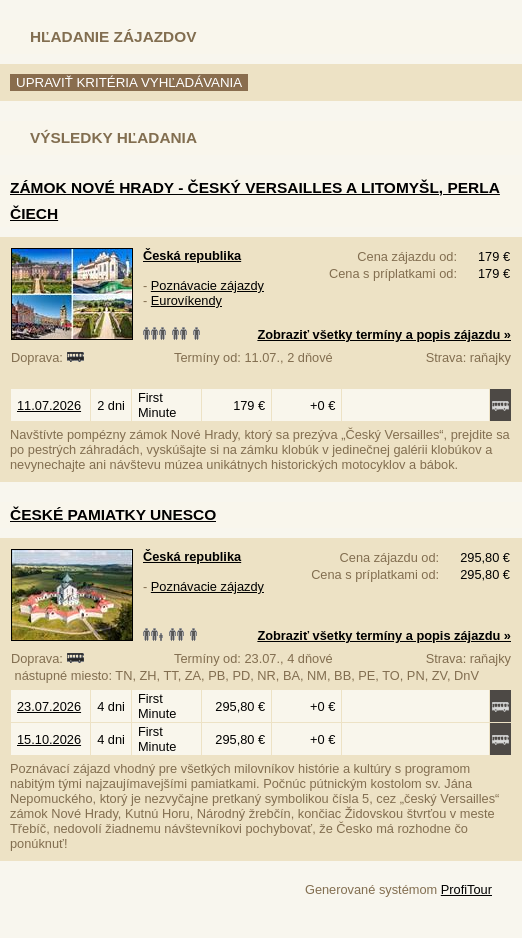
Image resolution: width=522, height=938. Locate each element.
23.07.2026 (49, 706)
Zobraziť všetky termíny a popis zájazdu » (384, 334)
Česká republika (192, 255)
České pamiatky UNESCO (113, 514)
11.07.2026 (49, 405)
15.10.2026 (49, 739)
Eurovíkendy (186, 300)
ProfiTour (466, 889)
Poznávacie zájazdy (207, 285)
